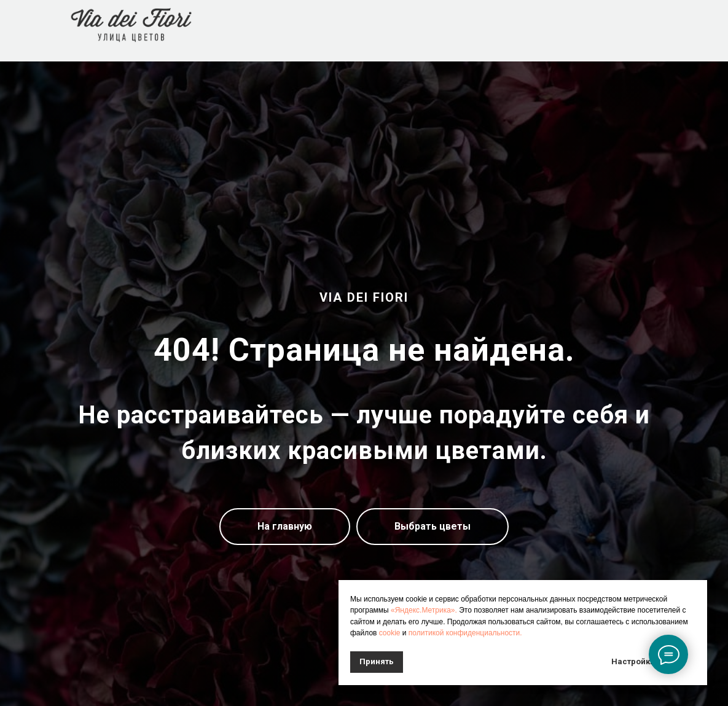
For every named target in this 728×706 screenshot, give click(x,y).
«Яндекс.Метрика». (424, 610)
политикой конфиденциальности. (465, 633)
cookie (390, 633)
